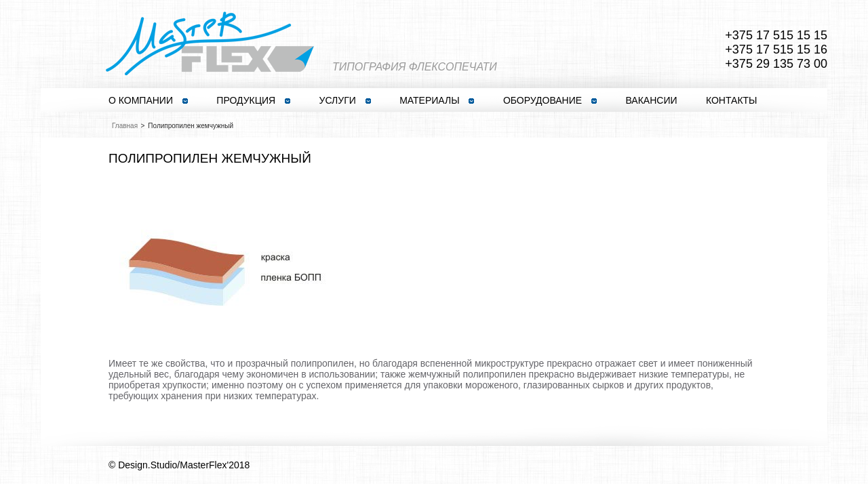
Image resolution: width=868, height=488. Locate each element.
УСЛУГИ (345, 100)
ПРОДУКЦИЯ (253, 100)
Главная (125, 126)
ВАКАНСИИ (651, 100)
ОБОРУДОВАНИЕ (550, 100)
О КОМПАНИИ (148, 100)
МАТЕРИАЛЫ (437, 100)
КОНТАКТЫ (732, 100)
